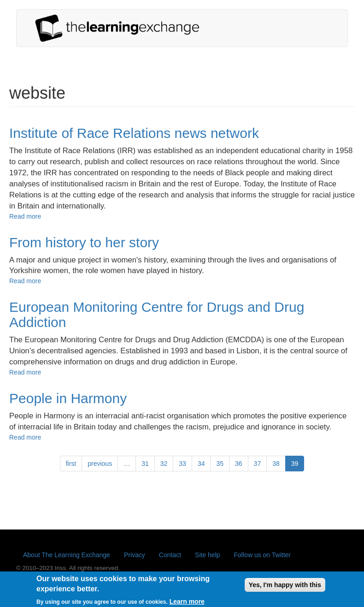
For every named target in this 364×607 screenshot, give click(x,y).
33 (182, 464)
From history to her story (84, 242)
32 (164, 464)
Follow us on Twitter (262, 555)
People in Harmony (68, 398)
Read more (25, 216)
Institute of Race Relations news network (134, 133)
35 (220, 464)
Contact (170, 555)
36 (239, 464)
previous (100, 464)
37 (258, 464)
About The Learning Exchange (67, 555)
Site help (207, 555)
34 (201, 464)
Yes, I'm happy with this (285, 587)
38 (276, 464)
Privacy (135, 555)
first (71, 464)
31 (145, 464)
